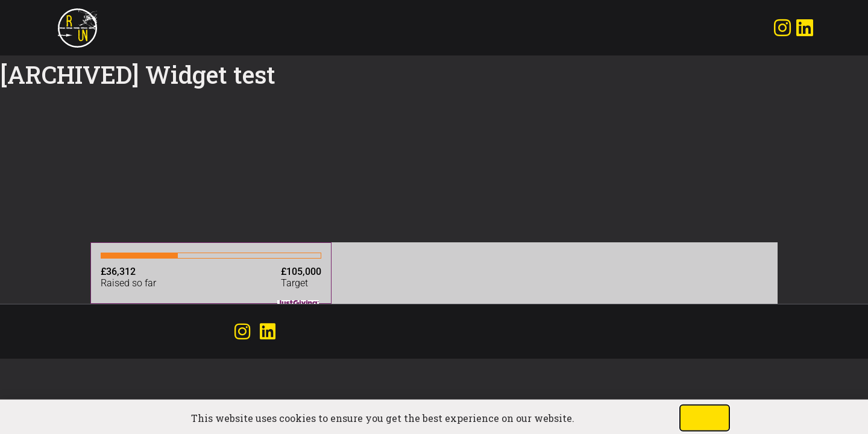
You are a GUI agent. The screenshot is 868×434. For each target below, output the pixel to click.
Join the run (122, 28)
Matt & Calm (141, 28)
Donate (160, 28)
